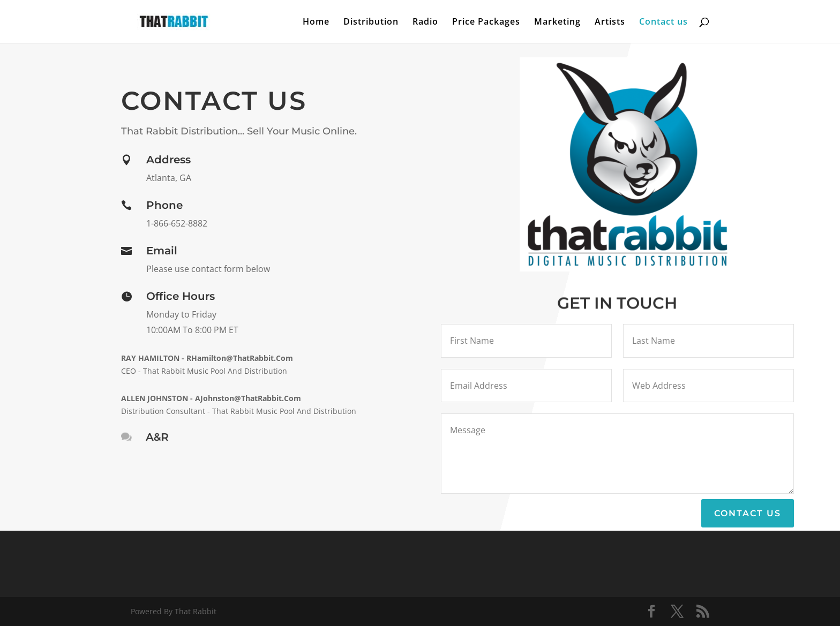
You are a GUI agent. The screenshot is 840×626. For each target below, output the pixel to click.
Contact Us (748, 513)
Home (316, 22)
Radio (425, 22)
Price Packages (486, 22)
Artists (610, 22)
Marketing (557, 22)
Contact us (663, 22)
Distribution (371, 22)
